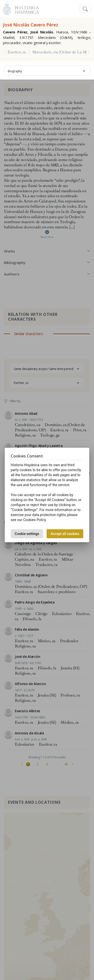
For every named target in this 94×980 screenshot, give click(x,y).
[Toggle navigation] (85, 9)
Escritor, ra (17, 52)
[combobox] (47, 71)
